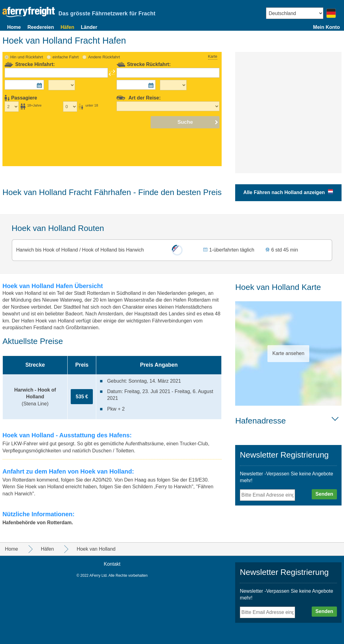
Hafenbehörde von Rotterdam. (38, 523)
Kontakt (112, 564)
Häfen (67, 27)
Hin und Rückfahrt (27, 57)
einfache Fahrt (66, 57)
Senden (324, 494)
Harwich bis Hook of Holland (48, 250)
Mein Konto (326, 27)
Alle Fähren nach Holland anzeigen (284, 192)
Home (14, 27)
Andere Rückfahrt (104, 57)
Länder (89, 27)
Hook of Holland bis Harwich (112, 250)
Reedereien (41, 27)
